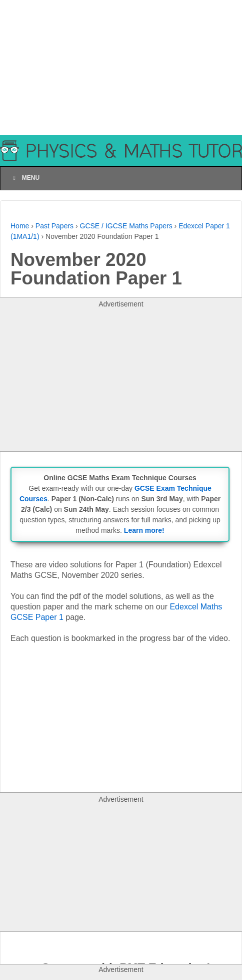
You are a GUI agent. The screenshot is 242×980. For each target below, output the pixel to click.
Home (20, 226)
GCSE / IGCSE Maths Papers (126, 226)
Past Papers (54, 226)
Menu (25, 178)
